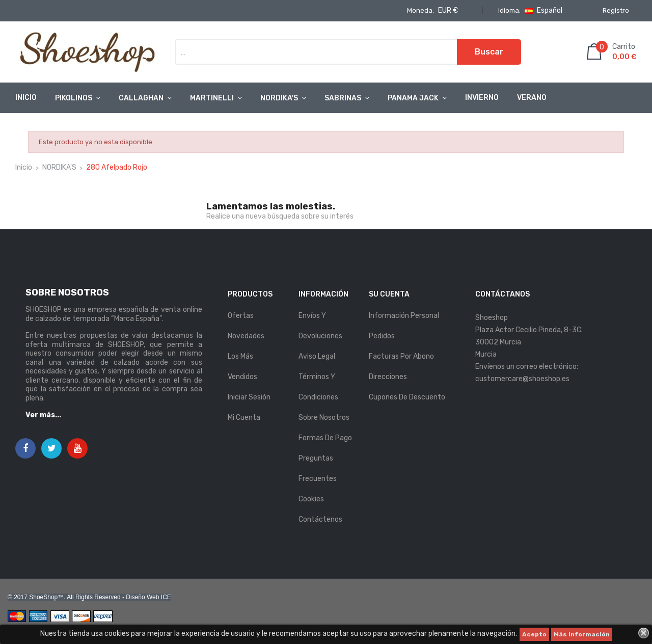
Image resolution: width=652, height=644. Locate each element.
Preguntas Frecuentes (318, 468)
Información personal (404, 316)
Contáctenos (320, 519)
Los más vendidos (242, 367)
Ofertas (241, 316)
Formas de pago (325, 438)
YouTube (78, 449)
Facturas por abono (401, 356)
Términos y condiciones (318, 387)
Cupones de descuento (407, 397)
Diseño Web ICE (148, 597)
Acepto (534, 634)
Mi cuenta (244, 418)
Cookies (311, 499)
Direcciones (388, 377)
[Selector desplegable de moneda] (451, 11)
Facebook (25, 449)
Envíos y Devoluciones (320, 326)
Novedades (246, 336)
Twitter (52, 449)
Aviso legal (317, 356)
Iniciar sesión (249, 397)
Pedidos (382, 336)
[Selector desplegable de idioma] (547, 11)
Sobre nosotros (324, 418)
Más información (582, 634)
